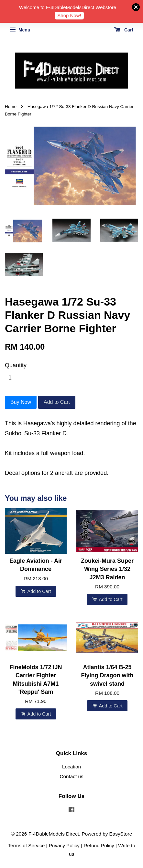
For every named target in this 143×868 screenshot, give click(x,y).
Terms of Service (26, 845)
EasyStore (121, 834)
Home (11, 107)
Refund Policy (99, 845)
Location (71, 767)
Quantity (16, 365)
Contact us (71, 776)
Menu (20, 30)
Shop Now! (69, 15)
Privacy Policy (64, 845)
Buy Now (21, 402)
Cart (124, 30)
